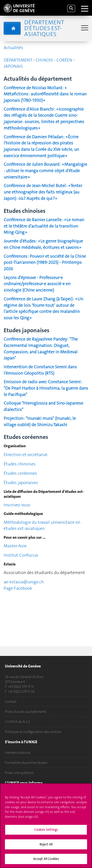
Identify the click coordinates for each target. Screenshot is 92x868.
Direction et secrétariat (26, 455)
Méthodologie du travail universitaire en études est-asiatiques (42, 525)
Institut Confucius (21, 555)
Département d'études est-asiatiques (44, 28)
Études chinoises (20, 464)
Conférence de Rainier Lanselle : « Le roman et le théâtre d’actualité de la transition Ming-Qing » (44, 226)
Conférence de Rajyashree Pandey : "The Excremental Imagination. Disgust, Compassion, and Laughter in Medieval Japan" (41, 349)
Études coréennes (20, 473)
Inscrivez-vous (17, 505)
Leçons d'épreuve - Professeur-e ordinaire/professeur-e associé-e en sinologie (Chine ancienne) (37, 284)
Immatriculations (18, 753)
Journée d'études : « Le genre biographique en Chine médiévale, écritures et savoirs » (43, 244)
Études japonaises (21, 483)
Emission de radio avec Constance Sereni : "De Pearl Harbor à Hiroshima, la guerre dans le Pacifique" (46, 388)
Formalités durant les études (26, 763)
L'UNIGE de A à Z (18, 722)
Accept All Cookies (46, 861)
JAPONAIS (13, 66)
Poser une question (19, 773)
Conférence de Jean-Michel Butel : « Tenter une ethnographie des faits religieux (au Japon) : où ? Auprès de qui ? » (43, 192)
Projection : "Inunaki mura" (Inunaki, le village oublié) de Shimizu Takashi (40, 421)
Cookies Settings (46, 832)
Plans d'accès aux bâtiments (26, 712)
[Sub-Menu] (84, 28)
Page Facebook (18, 588)
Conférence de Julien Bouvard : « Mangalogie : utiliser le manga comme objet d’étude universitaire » (45, 171)
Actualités (13, 48)
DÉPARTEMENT (18, 60)
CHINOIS (45, 60)
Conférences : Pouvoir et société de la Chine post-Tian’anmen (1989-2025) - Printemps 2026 (45, 262)
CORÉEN (64, 60)
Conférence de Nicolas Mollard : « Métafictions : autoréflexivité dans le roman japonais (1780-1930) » (45, 94)
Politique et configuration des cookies (33, 732)
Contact (11, 702)
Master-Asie (16, 546)
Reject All (46, 847)
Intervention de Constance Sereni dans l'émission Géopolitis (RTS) (40, 370)
